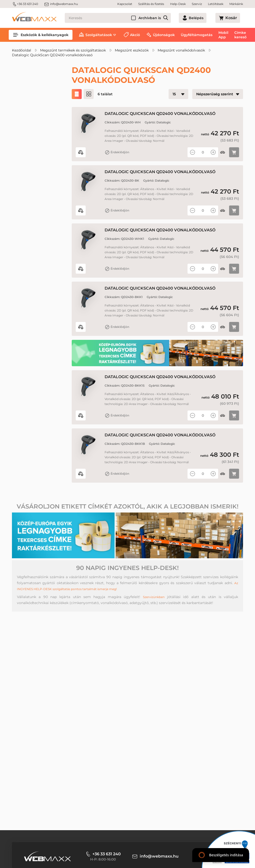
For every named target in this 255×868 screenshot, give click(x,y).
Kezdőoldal (22, 50)
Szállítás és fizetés (151, 4)
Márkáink (236, 4)
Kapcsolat (125, 4)
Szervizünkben (153, 655)
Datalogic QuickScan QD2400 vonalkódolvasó (52, 55)
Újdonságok (164, 35)
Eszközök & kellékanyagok (41, 35)
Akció (135, 35)
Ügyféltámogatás (197, 35)
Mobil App (223, 35)
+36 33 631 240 (25, 4)
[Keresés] (127, 18)
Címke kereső (240, 35)
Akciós (30, 117)
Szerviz (197, 4)
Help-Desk (178, 4)
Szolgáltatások (99, 35)
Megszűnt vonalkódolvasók (181, 50)
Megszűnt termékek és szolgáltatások (73, 50)
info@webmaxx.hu (61, 4)
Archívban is (168, 18)
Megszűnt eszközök (132, 50)
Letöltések (216, 4)
